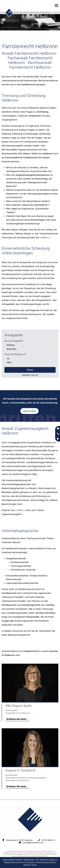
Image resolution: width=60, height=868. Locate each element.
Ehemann (12, 349)
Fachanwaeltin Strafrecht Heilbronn (15, 851)
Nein (9, 362)
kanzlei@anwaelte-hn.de (33, 843)
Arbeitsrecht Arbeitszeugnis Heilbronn (19, 854)
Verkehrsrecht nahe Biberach (37, 854)
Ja (8, 358)
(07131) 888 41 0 (48, 840)
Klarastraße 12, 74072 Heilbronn (20, 840)
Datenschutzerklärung (46, 862)
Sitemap (27, 865)
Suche (34, 865)
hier (45, 238)
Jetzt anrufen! (29, 411)
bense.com (20, 862)
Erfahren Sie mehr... (17, 719)
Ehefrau (11, 345)
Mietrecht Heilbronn (43, 856)
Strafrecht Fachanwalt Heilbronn (27, 853)
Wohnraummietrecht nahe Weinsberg (27, 856)
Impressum (31, 862)
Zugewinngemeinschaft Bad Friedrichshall (36, 851)
